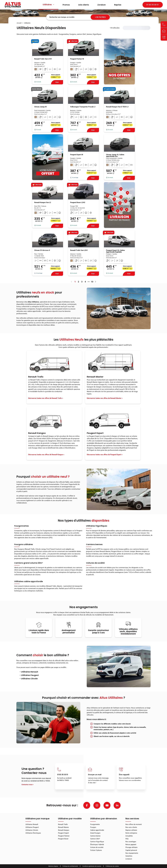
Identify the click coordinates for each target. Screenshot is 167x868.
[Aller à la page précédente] (72, 282)
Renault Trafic (63, 824)
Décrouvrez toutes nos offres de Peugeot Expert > (105, 455)
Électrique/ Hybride (97, 845)
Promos (66, 5)
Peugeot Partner (64, 836)
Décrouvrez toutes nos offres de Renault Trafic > (46, 398)
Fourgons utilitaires (24, 544)
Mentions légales (53, 866)
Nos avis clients (131, 827)
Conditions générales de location (92, 866)
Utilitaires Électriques (33, 833)
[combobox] (78, 17)
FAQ (127, 839)
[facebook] (87, 805)
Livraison (102, 5)
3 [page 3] (82, 282)
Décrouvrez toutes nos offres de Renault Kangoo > (46, 455)
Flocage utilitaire (131, 847)
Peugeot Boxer (63, 839)
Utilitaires (48, 5)
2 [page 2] (78, 282)
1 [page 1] (75, 282)
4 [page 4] (85, 282)
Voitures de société (95, 563)
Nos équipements (132, 853)
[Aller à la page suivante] (95, 282)
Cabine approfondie (97, 830)
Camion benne (95, 836)
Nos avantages (131, 842)
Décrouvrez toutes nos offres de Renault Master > (105, 398)
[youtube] (107, 805)
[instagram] (97, 805)
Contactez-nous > (27, 785)
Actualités (129, 836)
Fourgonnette (95, 824)
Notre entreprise (131, 833)
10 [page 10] (92, 282)
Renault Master (63, 827)
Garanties (129, 856)
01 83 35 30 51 (153, 5)
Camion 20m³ (95, 839)
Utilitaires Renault (32, 824)
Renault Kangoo (64, 830)
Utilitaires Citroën (32, 830)
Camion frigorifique (97, 842)
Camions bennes (94, 544)
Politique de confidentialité (70, 866)
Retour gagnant (131, 845)
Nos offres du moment (134, 824)
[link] (19, 23)
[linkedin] (117, 805)
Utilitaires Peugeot (32, 827)
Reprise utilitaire (131, 830)
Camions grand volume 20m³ (29, 563)
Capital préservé (131, 850)
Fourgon (93, 827)
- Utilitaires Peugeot (29, 675)
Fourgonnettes (22, 526)
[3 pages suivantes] (89, 282)
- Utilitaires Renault (29, 672)
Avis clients (84, 5)
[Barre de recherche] (78, 17)
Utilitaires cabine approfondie (29, 581)
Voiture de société (97, 847)
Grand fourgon (95, 833)
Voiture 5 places (96, 850)
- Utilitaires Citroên (29, 679)
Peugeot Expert (63, 833)
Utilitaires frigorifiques (97, 526)
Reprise (118, 5)
